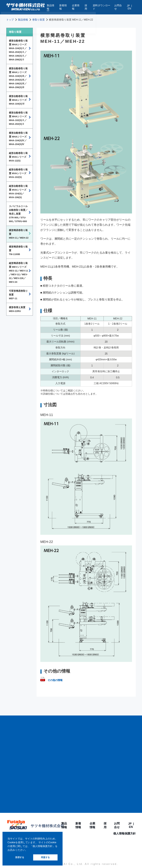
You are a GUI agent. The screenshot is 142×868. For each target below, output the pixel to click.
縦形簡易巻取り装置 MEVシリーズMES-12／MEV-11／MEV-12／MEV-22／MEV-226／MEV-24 (19, 272)
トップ (10, 20)
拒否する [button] (20, 857)
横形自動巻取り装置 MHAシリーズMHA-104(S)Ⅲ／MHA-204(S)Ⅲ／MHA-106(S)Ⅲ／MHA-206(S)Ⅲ (18, 78)
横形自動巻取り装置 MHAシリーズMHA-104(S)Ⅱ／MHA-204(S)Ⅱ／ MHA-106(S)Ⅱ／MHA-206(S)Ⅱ (18, 50)
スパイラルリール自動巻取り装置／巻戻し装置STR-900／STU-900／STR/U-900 (18, 214)
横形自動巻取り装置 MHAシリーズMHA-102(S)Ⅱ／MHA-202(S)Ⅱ (18, 118)
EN (129, 9)
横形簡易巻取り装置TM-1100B (18, 250)
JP (128, 6)
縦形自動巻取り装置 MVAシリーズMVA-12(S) (18, 157)
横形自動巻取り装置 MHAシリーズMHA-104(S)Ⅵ (18, 100)
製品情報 (23, 20)
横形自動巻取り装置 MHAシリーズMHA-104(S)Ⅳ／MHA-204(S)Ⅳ (18, 138)
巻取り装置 (38, 20)
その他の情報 (51, 680)
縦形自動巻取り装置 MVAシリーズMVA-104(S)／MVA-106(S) (18, 192)
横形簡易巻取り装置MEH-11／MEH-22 (19, 234)
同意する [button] (45, 857)
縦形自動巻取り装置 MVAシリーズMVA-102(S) (18, 173)
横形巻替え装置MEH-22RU (17, 309)
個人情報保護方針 (124, 834)
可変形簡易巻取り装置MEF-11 (18, 295)
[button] (29, 850)
